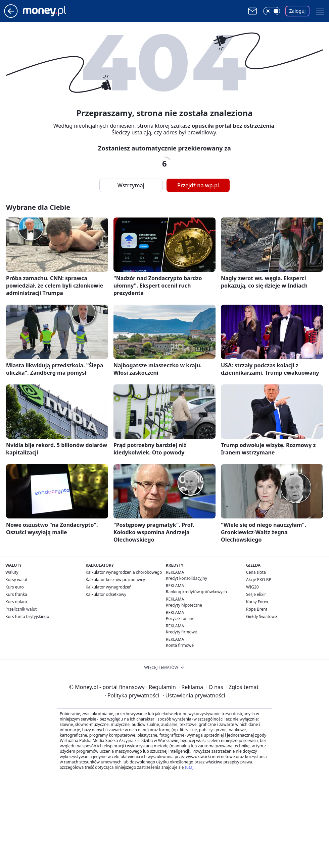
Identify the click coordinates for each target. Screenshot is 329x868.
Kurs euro (15, 587)
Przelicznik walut (21, 609)
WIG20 (252, 587)
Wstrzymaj (131, 185)
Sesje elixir (256, 594)
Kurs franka (16, 594)
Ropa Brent (257, 609)
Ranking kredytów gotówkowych (196, 592)
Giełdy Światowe (262, 616)
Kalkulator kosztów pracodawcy (115, 580)
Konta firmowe (180, 645)
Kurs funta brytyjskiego (27, 616)
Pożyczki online (180, 618)
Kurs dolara (16, 602)
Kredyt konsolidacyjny (186, 578)
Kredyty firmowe (181, 632)
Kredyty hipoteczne (184, 605)
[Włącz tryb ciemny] (272, 11)
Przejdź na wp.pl (198, 185)
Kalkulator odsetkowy (106, 594)
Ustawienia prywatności (194, 695)
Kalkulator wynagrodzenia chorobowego (124, 572)
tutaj (189, 767)
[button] (320, 11)
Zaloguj (298, 11)
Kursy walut (16, 580)
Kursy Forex (257, 602)
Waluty (12, 572)
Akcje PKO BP (259, 580)
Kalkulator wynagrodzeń (109, 587)
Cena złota (256, 572)
